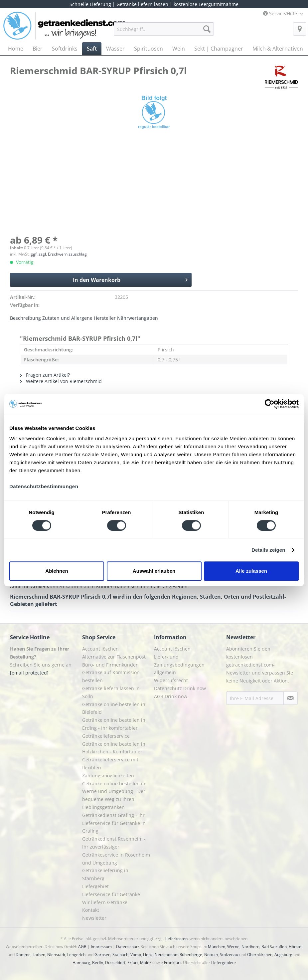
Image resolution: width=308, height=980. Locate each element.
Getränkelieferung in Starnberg (105, 874)
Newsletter (94, 918)
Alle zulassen (251, 571)
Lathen (39, 955)
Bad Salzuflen (274, 947)
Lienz (148, 955)
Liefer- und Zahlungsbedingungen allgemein (179, 665)
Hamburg (81, 963)
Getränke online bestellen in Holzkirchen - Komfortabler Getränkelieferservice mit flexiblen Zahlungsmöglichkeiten (114, 760)
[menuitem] (164, 32)
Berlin (98, 963)
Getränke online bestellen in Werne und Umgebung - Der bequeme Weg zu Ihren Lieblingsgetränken (114, 795)
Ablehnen (57, 571)
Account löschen (100, 649)
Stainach (120, 955)
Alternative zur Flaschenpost (114, 657)
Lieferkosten (176, 939)
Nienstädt (56, 955)
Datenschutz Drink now (180, 688)
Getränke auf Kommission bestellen (111, 676)
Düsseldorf (115, 963)
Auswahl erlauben (154, 571)
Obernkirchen (260, 955)
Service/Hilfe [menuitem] (281, 13)
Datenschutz (128, 947)
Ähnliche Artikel (28, 587)
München (217, 947)
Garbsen (102, 955)
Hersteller (105, 318)
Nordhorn (250, 947)
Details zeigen (268, 550)
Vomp (136, 955)
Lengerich (76, 955)
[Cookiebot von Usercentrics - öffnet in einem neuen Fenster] (270, 404)
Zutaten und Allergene (67, 318)
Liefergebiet (95, 886)
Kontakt (91, 910)
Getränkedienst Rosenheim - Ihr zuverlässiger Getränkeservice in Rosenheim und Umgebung (116, 851)
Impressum (101, 947)
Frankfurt (172, 963)
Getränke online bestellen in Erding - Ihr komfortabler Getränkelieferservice (114, 728)
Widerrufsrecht (171, 680)
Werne (233, 947)
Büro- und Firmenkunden (110, 665)
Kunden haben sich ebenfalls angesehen (142, 587)
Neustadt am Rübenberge (178, 955)
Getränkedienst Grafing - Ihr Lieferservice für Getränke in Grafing (114, 823)
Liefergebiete (224, 963)
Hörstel (296, 947)
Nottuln (211, 955)
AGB (82, 947)
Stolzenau (229, 955)
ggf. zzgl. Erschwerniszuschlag (59, 254)
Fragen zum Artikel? (45, 375)
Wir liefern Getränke (105, 902)
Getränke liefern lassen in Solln (111, 692)
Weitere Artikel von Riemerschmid (61, 381)
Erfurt (133, 963)
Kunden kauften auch (71, 587)
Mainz (146, 963)
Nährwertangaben (138, 318)
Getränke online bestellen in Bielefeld (114, 708)
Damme (23, 955)
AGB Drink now (171, 696)
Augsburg (283, 955)
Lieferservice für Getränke (111, 894)
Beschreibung (25, 318)
